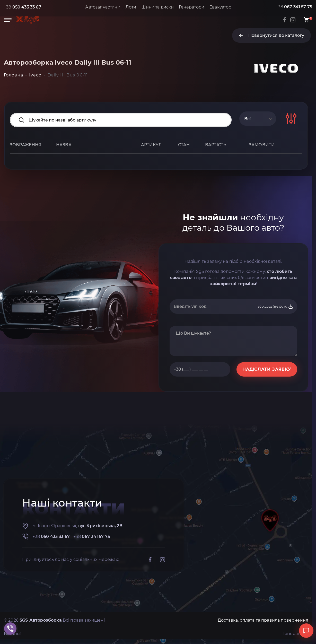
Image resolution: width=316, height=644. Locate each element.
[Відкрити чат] (306, 631)
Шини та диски (157, 7)
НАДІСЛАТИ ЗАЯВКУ (267, 369)
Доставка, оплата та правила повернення (263, 620)
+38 (23, 7)
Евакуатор (220, 7)
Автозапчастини (103, 7)
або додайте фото (275, 307)
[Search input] (121, 120)
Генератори (192, 7)
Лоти (131, 7)
